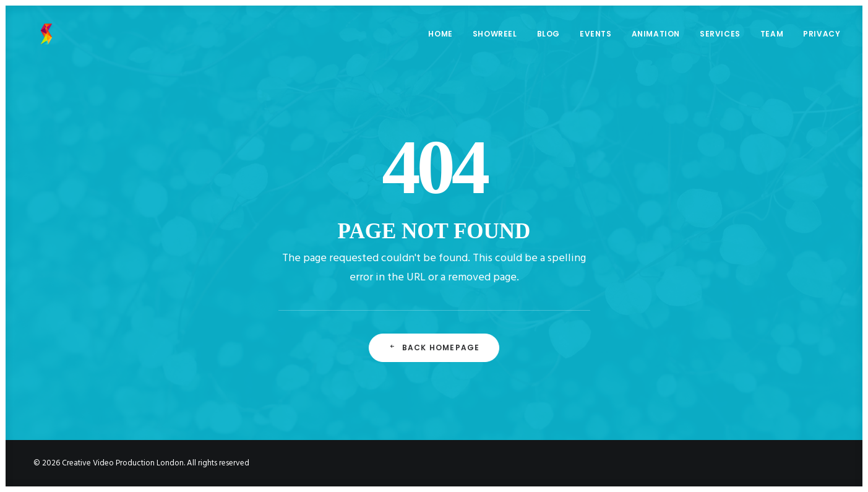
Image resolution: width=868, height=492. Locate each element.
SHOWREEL (495, 37)
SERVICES (720, 37)
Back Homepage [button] (434, 347)
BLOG (548, 37)
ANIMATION (656, 37)
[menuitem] (445, 38)
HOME (440, 37)
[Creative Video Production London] (38, 38)
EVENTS (596, 37)
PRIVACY (822, 37)
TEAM (772, 37)
